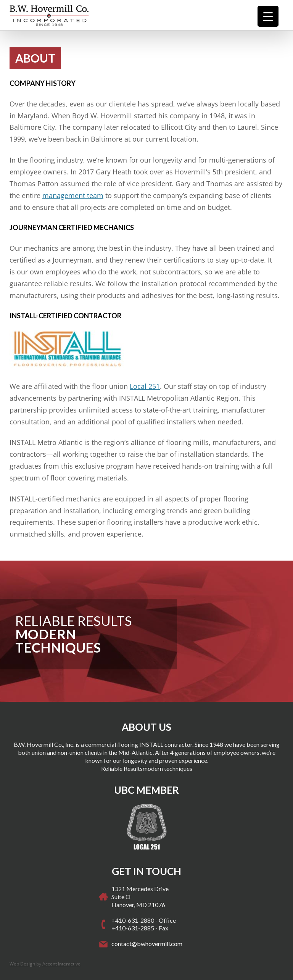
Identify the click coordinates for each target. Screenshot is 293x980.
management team (73, 195)
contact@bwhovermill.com (147, 944)
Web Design (22, 964)
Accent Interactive (61, 964)
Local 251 (145, 386)
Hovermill (63, 15)
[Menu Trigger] (268, 16)
